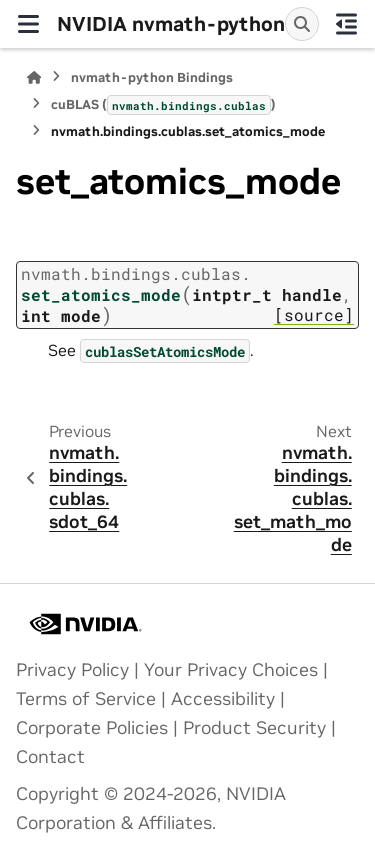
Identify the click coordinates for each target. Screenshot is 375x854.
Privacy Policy (72, 670)
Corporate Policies (92, 728)
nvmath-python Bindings (152, 77)
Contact (50, 757)
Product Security (254, 728)
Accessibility (223, 699)
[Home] (34, 77)
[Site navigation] (28, 24)
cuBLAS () (163, 105)
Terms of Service (86, 699)
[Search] (302, 24)
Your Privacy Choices (231, 670)
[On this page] (347, 24)
